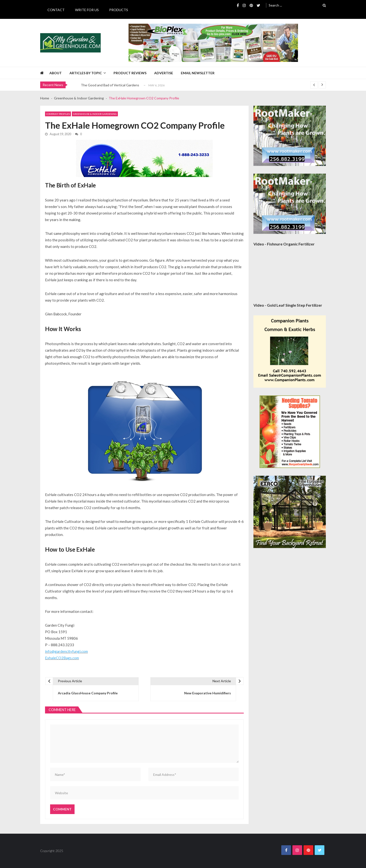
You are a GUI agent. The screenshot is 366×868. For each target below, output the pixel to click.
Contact (56, 10)
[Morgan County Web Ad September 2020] (290, 432)
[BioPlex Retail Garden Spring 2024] (213, 43)
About (56, 73)
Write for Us (87, 10)
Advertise (164, 73)
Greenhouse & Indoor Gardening (95, 114)
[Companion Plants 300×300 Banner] (290, 352)
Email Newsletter (198, 73)
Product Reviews (130, 73)
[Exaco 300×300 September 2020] (290, 512)
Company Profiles (58, 114)
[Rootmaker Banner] (290, 136)
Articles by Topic (86, 73)
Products (119, 10)
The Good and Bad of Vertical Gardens (110, 85)
